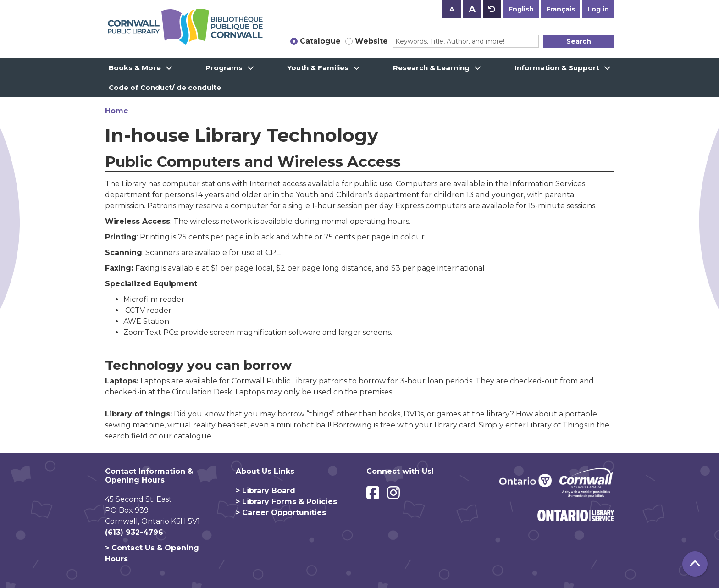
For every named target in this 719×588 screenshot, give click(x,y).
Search (579, 41)
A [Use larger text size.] (472, 9)
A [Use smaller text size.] (452, 9)
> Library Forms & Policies (286, 502)
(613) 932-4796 (134, 532)
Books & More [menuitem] (135, 68)
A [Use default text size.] (492, 9)
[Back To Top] (695, 564)
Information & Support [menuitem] (557, 68)
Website (371, 41)
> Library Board (265, 491)
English (521, 9)
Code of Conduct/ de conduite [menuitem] (165, 87)
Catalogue (320, 41)
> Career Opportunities (281, 513)
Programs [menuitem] (224, 68)
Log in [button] (598, 9)
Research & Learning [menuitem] (431, 68)
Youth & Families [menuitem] (318, 68)
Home (117, 111)
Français (561, 9)
